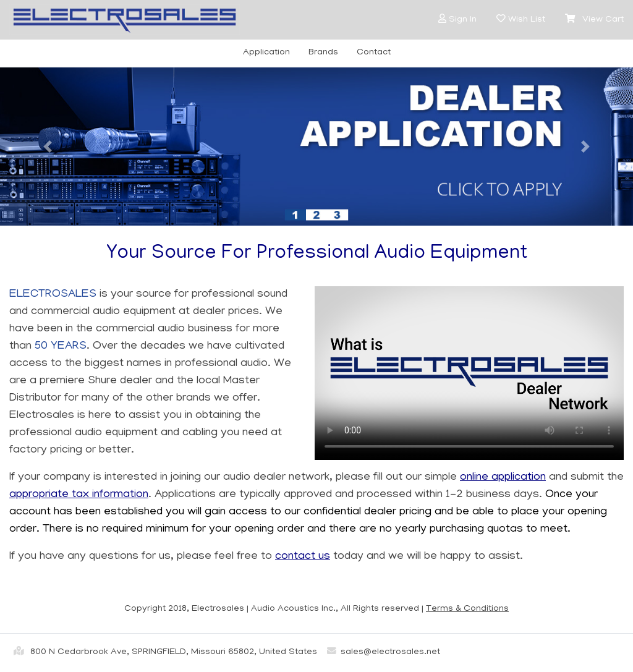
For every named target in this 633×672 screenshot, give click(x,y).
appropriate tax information (79, 495)
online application (503, 478)
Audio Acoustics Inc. (293, 609)
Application (266, 53)
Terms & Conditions (467, 609)
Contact (374, 53)
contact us (303, 557)
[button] (442, 19)
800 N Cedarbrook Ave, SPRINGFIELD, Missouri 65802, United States (163, 651)
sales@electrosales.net (381, 652)
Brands (323, 53)
